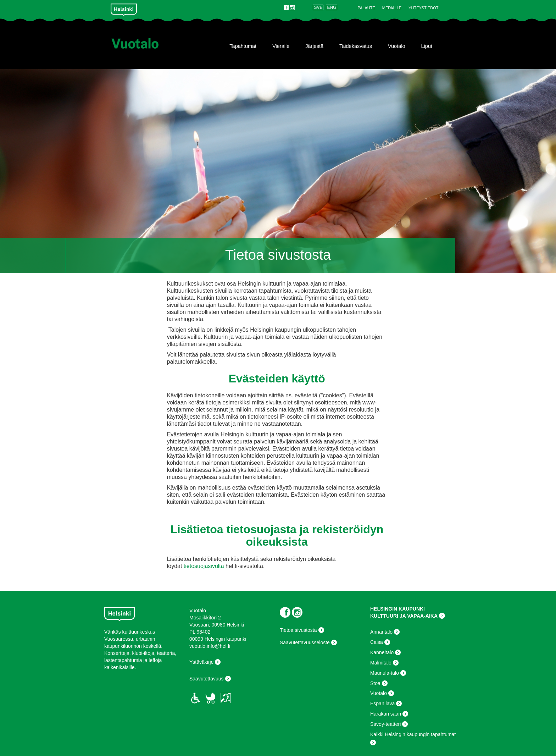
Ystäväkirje (201, 662)
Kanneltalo (382, 652)
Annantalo (381, 632)
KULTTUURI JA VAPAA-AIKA (404, 616)
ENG (332, 7)
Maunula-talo (385, 673)
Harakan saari (386, 714)
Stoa (375, 683)
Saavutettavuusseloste (305, 642)
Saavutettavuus (207, 679)
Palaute (366, 8)
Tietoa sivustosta (298, 630)
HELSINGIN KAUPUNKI (397, 609)
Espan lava (382, 703)
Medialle (392, 8)
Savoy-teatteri (385, 724)
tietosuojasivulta (204, 566)
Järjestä (314, 46)
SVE (318, 7)
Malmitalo (381, 663)
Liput (427, 46)
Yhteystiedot (423, 8)
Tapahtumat (243, 46)
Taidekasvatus (356, 46)
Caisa (377, 642)
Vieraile (281, 46)
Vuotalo (397, 46)
